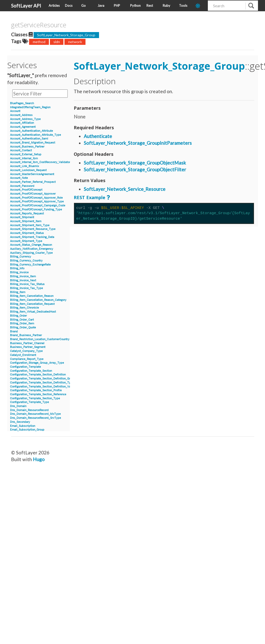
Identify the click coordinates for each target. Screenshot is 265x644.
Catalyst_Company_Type (26, 351)
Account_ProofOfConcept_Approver (33, 194)
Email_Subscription (23, 426)
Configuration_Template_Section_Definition (38, 375)
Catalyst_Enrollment (23, 355)
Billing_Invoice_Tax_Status (27, 284)
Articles (54, 6)
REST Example (90, 197)
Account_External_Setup (26, 154)
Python (135, 6)
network (75, 42)
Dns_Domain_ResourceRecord (29, 410)
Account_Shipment (22, 217)
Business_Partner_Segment (28, 347)
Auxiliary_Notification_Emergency (32, 249)
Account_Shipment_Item (26, 221)
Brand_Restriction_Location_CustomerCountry (40, 339)
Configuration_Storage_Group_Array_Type (37, 363)
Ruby (166, 6)
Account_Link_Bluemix (25, 166)
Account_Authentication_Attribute (31, 131)
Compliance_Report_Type (27, 359)
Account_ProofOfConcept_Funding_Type (36, 210)
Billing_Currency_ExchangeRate (30, 265)
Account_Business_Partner (27, 147)
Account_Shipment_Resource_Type (33, 229)
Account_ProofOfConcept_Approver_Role (36, 198)
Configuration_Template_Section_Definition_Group (42, 379)
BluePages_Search (22, 103)
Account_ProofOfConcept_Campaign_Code (38, 206)
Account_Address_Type (25, 119)
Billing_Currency (21, 257)
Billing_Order (18, 316)
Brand (14, 332)
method (39, 42)
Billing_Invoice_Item (23, 276)
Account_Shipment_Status (27, 233)
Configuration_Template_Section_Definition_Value (42, 387)
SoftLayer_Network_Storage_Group (66, 35)
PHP (117, 6)
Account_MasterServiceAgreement (32, 174)
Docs (69, 6)
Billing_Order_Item (22, 324)
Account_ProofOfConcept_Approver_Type (37, 202)
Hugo (39, 459)
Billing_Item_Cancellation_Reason (32, 296)
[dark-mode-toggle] (200, 6)
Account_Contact (21, 150)
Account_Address (21, 115)
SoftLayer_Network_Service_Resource (125, 189)
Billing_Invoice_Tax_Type (26, 288)
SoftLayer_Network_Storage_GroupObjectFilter (135, 169)
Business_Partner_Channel (27, 343)
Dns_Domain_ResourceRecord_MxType (35, 414)
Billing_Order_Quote (23, 328)
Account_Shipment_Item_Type (30, 225)
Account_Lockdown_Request (28, 170)
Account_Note (19, 178)
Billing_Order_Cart (22, 320)
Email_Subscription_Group (27, 430)
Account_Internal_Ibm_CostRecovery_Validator (40, 162)
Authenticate (98, 136)
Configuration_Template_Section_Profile (36, 390)
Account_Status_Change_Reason (31, 245)
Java (101, 6)
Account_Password (22, 186)
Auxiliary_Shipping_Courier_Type (31, 253)
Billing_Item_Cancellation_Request (32, 304)
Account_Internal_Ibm (24, 158)
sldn (57, 42)
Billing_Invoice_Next (23, 280)
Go (83, 6)
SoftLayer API (26, 6)
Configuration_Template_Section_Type (35, 398)
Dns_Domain (18, 406)
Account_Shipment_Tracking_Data (32, 237)
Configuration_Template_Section (31, 371)
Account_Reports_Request (27, 214)
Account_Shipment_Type (26, 241)
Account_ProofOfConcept (26, 190)
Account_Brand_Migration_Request (33, 143)
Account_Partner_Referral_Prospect (33, 182)
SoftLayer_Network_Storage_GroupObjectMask (135, 163)
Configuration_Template (25, 367)
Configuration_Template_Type (29, 402)
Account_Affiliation (22, 123)
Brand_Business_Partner (26, 335)
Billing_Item (18, 292)
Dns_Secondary (20, 422)
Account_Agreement (23, 127)
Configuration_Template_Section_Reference (38, 394)
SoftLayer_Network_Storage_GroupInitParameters (138, 143)
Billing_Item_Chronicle (24, 308)
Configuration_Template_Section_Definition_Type (42, 383)
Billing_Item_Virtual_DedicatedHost (33, 312)
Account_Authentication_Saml (29, 139)
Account (15, 111)
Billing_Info (17, 268)
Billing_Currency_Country (26, 261)
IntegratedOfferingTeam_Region (30, 107)
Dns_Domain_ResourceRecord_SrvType (35, 418)
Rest (150, 6)
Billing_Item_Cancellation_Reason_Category (38, 300)
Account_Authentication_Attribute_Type (35, 135)
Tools (183, 6)
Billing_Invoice (19, 272)
